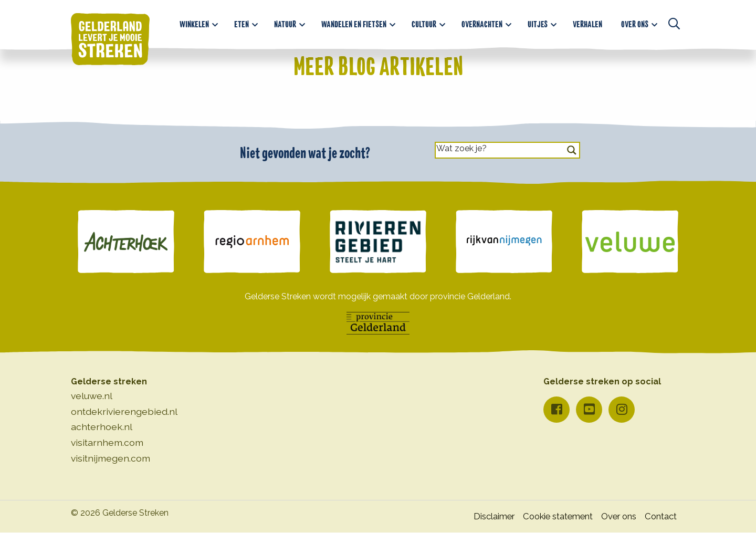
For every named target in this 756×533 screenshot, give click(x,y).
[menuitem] (197, 22)
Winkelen (194, 22)
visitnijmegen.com (111, 458)
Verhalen (587, 22)
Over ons (635, 22)
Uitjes (538, 22)
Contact (659, 516)
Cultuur (424, 22)
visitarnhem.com (107, 442)
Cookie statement (547, 516)
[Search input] (498, 148)
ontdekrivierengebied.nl (124, 411)
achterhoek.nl (102, 427)
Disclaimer (476, 516)
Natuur (285, 22)
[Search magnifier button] (572, 150)
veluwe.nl (92, 396)
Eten (241, 22)
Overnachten (482, 22)
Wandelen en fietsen (354, 22)
